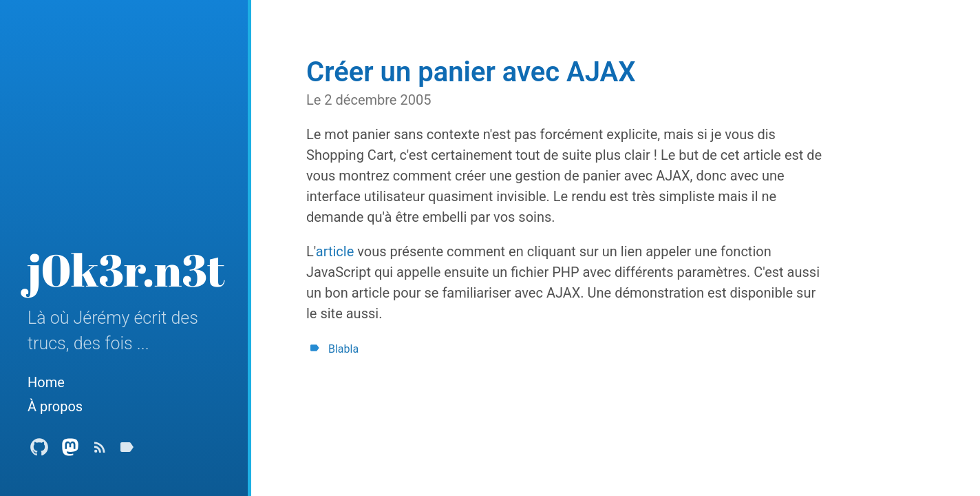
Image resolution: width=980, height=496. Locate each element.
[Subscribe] (100, 451)
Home (46, 382)
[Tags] (127, 451)
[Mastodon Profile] (70, 451)
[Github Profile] (39, 451)
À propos (55, 406)
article (335, 251)
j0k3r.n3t (126, 269)
